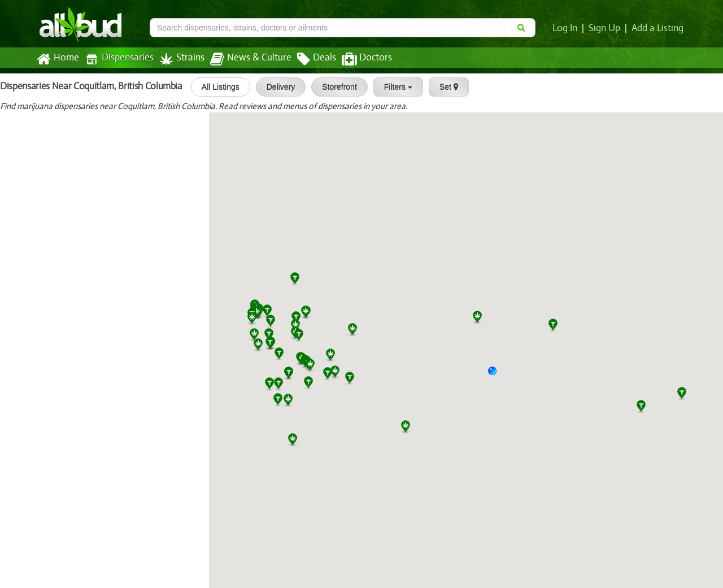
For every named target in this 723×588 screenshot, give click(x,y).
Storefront (335, 87)
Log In (567, 28)
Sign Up (606, 28)
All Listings (215, 87)
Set (444, 87)
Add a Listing (658, 28)
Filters (393, 87)
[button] (496, 375)
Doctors (357, 59)
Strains (178, 59)
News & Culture (245, 59)
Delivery (276, 87)
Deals (308, 59)
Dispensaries (117, 59)
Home (57, 59)
